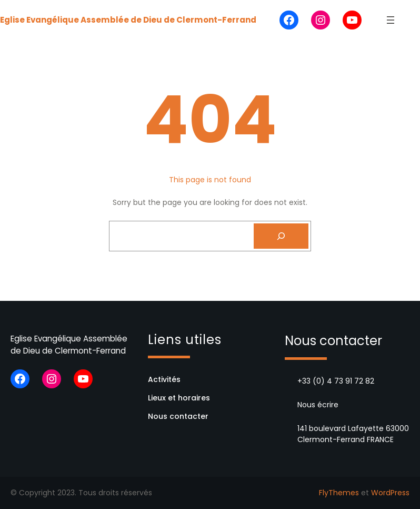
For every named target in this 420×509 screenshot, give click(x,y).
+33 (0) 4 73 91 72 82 (336, 381)
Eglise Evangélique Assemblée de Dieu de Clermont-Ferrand (128, 20)
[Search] (281, 236)
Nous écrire (318, 405)
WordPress (390, 493)
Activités (164, 379)
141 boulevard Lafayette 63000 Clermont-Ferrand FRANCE (353, 434)
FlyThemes (339, 493)
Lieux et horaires (179, 398)
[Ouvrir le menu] (391, 20)
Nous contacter (178, 416)
